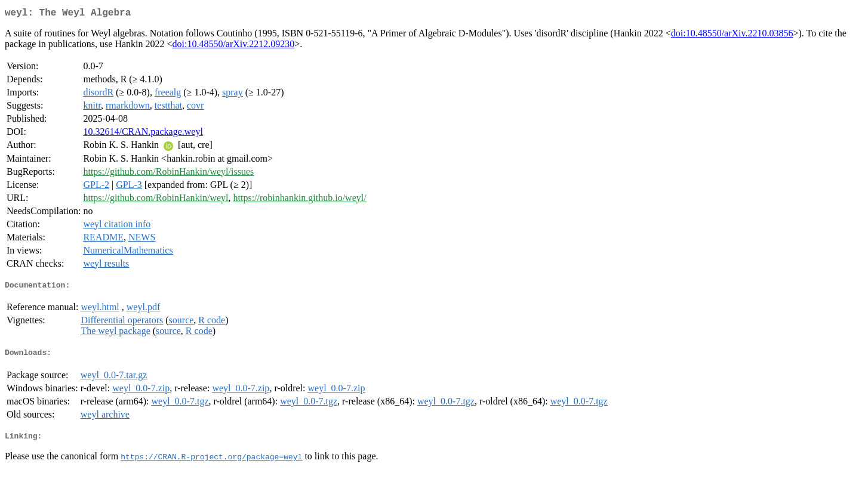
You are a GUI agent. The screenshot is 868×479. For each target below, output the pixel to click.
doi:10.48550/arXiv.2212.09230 (234, 46)
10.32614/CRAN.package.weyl (143, 134)
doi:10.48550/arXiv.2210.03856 (732, 35)
